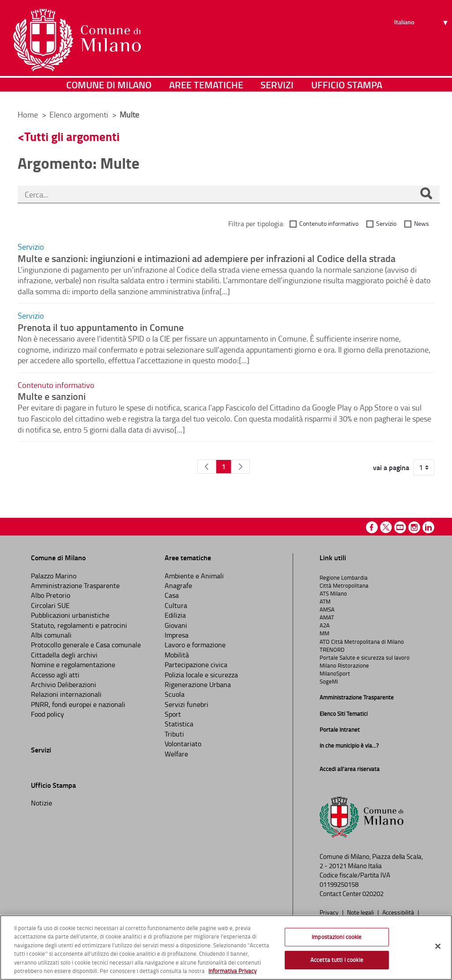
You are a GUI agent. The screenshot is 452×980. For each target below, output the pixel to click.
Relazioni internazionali (66, 694)
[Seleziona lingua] (422, 40)
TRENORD (332, 650)
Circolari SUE (50, 605)
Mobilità (177, 655)
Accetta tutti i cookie (337, 960)
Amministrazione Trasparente (75, 585)
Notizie (41, 803)
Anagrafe (178, 585)
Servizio (386, 223)
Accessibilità (399, 912)
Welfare (176, 754)
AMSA (327, 609)
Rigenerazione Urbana (198, 684)
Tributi (174, 734)
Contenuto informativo (329, 223)
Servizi (277, 90)
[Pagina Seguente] (241, 467)
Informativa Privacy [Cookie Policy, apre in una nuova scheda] (232, 971)
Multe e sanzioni (52, 396)
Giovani (176, 625)
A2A (325, 625)
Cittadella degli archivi (64, 655)
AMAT (327, 617)
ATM (325, 601)
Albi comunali (51, 635)
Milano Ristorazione (344, 665)
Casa (172, 595)
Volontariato (183, 744)
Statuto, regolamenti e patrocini (79, 625)
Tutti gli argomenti (72, 136)
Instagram (414, 527)
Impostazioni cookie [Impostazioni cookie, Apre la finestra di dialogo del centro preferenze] (337, 937)
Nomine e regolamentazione (73, 665)
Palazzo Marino (54, 576)
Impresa (177, 635)
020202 (373, 894)
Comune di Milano (109, 90)
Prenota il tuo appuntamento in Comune (101, 327)
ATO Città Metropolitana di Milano (362, 642)
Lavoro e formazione (195, 645)
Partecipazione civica (196, 665)
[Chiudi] (438, 946)
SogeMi (329, 681)
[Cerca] (426, 194)
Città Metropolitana (344, 585)
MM (324, 633)
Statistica (179, 724)
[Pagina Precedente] (207, 467)
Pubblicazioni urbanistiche (70, 615)
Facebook (372, 527)
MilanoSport (335, 673)
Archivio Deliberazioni (64, 684)
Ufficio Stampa (347, 90)
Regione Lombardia (344, 577)
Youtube (400, 527)
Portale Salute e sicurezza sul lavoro (365, 657)
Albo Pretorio (51, 595)
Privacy (330, 912)
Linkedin (428, 527)
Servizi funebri (186, 704)
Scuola (175, 694)
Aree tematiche (206, 90)
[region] (226, 948)
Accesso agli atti (55, 675)
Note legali (361, 912)
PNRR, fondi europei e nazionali (78, 704)
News (422, 223)
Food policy (47, 714)
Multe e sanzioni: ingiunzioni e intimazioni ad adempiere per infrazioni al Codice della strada (207, 258)
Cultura (176, 605)
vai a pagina (391, 467)
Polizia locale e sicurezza (201, 675)
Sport (173, 714)
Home (28, 114)
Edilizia (175, 615)
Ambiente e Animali (194, 576)
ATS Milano (333, 593)
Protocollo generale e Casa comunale (86, 645)
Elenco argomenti (80, 114)
